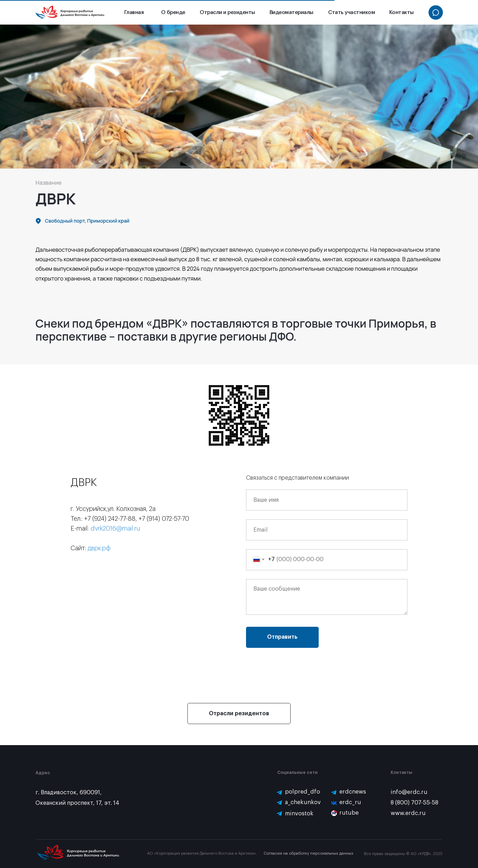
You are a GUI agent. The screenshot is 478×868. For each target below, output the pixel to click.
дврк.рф (99, 548)
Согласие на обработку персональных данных (308, 853)
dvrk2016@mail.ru (115, 528)
